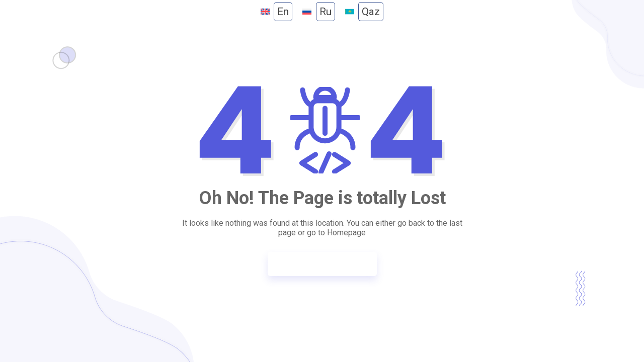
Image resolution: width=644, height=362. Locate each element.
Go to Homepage (317, 264)
